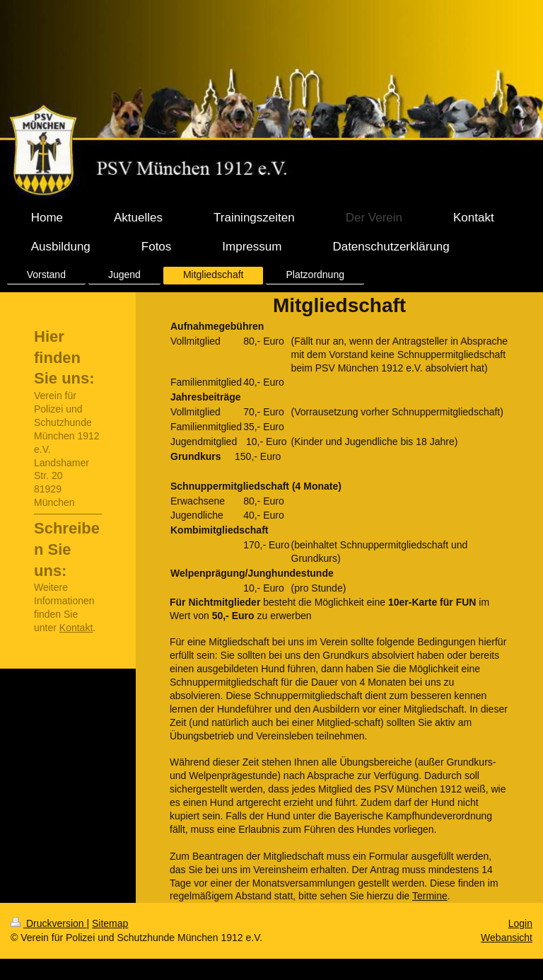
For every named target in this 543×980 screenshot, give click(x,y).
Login (520, 923)
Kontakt (76, 628)
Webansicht (507, 938)
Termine (430, 896)
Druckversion (48, 923)
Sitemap (110, 923)
